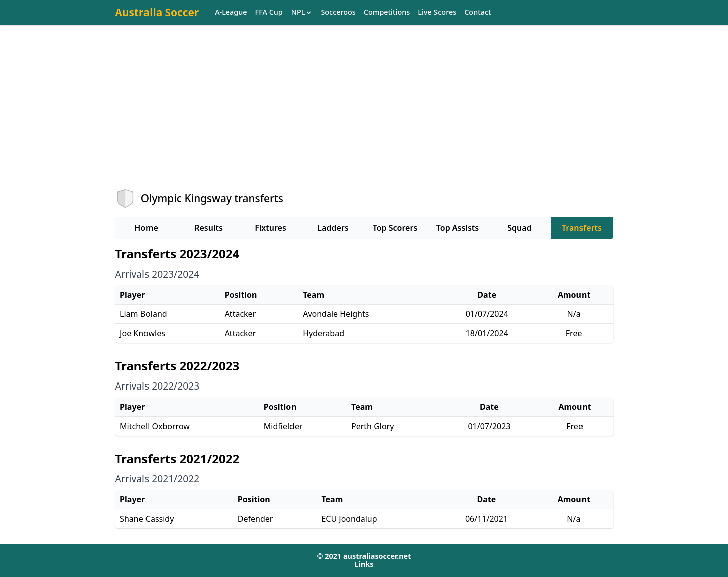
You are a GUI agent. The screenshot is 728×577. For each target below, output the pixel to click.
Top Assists (457, 228)
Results (208, 228)
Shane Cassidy (147, 519)
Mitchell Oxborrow (155, 426)
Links (364, 564)
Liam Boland (143, 314)
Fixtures (271, 228)
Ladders (333, 228)
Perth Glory (373, 426)
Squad (519, 228)
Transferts (582, 228)
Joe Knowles (142, 333)
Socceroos (338, 12)
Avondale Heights (336, 314)
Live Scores (437, 12)
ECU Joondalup (349, 519)
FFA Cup (269, 12)
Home (146, 228)
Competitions (387, 12)
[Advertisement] (364, 116)
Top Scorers (395, 228)
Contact (477, 12)
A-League (231, 12)
